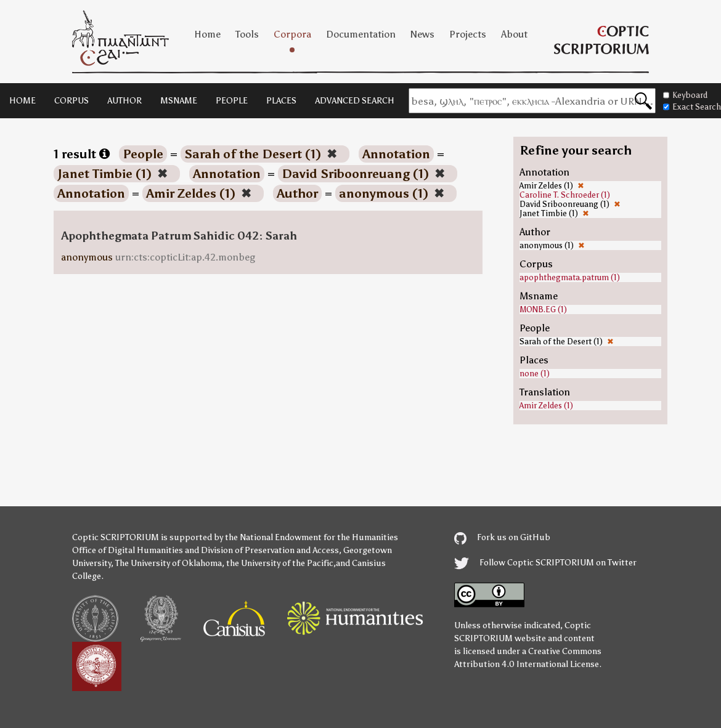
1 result (82, 154)
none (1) (535, 374)
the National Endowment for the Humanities (312, 537)
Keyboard (685, 95)
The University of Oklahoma (169, 563)
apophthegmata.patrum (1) (570, 277)
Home (207, 34)
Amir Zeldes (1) (546, 406)
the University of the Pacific (280, 563)
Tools (247, 34)
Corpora (292, 34)
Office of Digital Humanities (128, 550)
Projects (468, 34)
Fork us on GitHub (502, 537)
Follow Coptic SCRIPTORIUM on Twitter (545, 563)
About (514, 34)
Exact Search (692, 107)
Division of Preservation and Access (270, 550)
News (422, 34)
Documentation (361, 34)
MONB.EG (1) (543, 309)
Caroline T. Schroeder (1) (565, 195)
